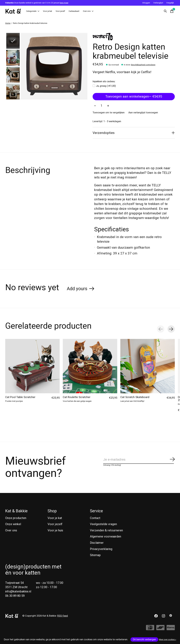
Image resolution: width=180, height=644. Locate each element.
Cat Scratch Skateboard (135, 398)
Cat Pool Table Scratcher (20, 398)
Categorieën (35, 11)
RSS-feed (63, 616)
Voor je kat (54, 11)
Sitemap (95, 556)
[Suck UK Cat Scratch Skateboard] (148, 367)
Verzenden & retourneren (106, 531)
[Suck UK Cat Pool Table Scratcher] (32, 367)
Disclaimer (97, 543)
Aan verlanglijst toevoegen (143, 113)
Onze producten (16, 518)
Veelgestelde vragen (103, 525)
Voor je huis (55, 531)
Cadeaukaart (89, 11)
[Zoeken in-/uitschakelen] (165, 11)
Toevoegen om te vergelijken (109, 113)
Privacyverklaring (101, 549)
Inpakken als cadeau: (104, 82)
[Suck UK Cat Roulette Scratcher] (90, 367)
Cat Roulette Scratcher (77, 398)
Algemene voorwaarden (106, 537)
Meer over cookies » (168, 640)
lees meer (64, 3)
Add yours (77, 289)
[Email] (139, 460)
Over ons (107, 11)
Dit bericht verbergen (144, 640)
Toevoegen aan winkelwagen (134, 97)
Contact (95, 518)
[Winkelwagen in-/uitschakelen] (172, 11)
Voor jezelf (71, 11)
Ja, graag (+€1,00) (106, 86)
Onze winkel (13, 525)
